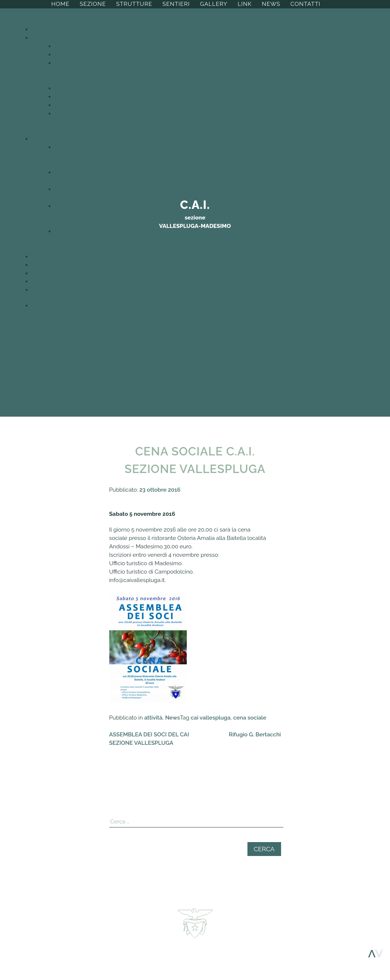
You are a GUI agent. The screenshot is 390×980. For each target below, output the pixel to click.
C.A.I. (195, 205)
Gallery (214, 4)
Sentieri (176, 4)
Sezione (93, 4)
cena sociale (250, 718)
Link (245, 4)
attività (154, 718)
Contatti (306, 4)
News (271, 4)
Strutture (134, 4)
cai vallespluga (211, 718)
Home (60, 4)
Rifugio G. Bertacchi (255, 735)
